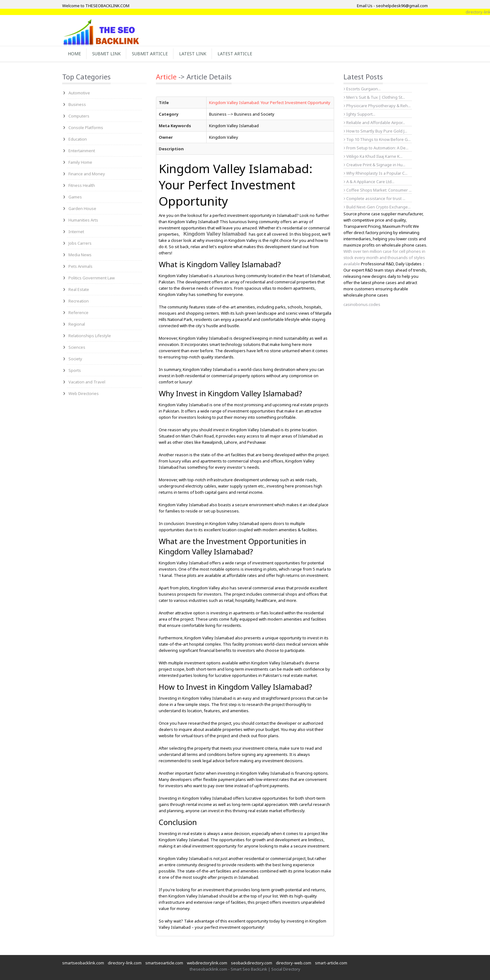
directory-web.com (294, 963)
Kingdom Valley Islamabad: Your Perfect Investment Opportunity (270, 102)
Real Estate (79, 289)
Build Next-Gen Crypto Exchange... (377, 207)
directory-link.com (125, 963)
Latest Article (235, 54)
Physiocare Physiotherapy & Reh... (377, 106)
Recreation (79, 301)
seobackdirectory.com (252, 963)
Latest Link (193, 54)
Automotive (79, 93)
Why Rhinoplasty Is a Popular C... (376, 173)
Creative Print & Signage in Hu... (375, 165)
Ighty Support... (360, 114)
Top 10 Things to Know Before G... (377, 139)
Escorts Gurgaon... (362, 89)
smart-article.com (331, 963)
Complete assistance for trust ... (375, 198)
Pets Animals (80, 266)
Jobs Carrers (80, 243)
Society (75, 359)
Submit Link (106, 54)
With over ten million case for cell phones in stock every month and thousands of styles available (384, 257)
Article (166, 77)
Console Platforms (86, 127)
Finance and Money (87, 174)
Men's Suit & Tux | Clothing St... (374, 97)
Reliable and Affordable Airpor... (374, 122)
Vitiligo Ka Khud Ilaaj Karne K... (373, 156)
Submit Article (150, 54)
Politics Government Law (92, 278)
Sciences (77, 347)
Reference (78, 312)
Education (78, 139)
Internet (76, 232)
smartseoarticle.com (164, 963)
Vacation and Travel (87, 382)
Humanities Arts (83, 220)
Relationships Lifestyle (90, 336)
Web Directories (84, 393)
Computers (79, 116)
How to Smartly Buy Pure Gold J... (375, 131)
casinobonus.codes (362, 304)
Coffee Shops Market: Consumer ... (378, 190)
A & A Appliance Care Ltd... (369, 182)
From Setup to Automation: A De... (376, 148)
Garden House (82, 208)
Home (74, 54)
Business (77, 104)
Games (75, 197)
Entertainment (82, 151)
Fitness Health (82, 185)
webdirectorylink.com (207, 963)
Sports (75, 370)
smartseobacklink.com (83, 963)
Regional (77, 324)
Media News (80, 255)
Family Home (80, 162)
